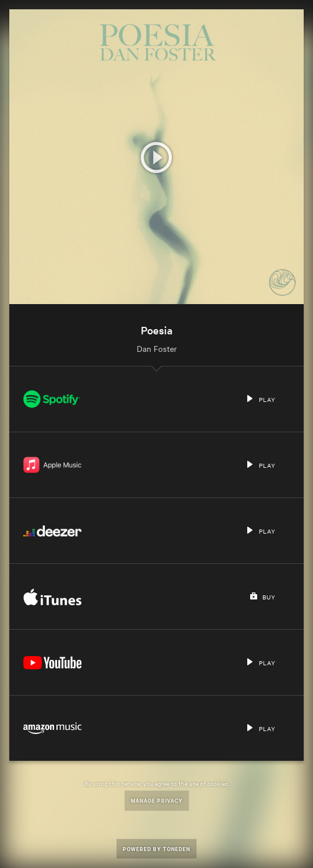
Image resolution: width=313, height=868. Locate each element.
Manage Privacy (157, 800)
